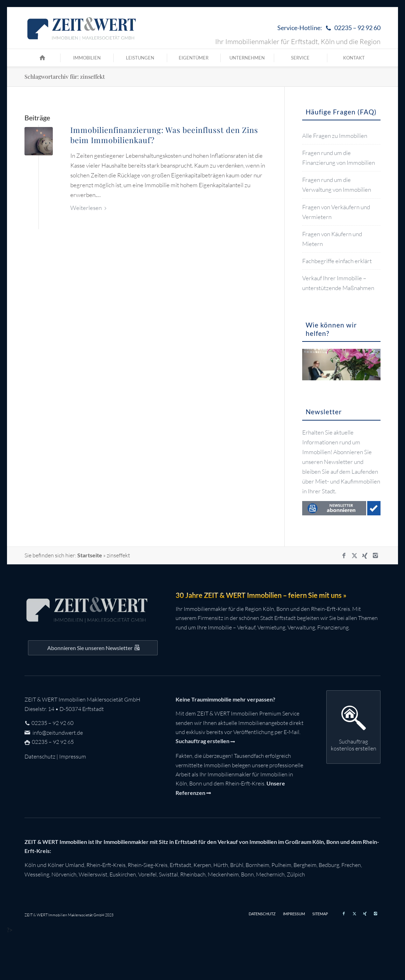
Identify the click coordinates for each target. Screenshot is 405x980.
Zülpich (296, 874)
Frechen (351, 865)
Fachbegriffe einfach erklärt (337, 261)
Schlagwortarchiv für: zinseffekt (65, 76)
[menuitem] (327, 28)
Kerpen (202, 865)
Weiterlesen (90, 208)
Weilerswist (93, 874)
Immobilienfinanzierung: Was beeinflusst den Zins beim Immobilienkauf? (164, 135)
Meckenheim (223, 874)
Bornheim (257, 865)
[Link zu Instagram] (375, 556)
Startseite (90, 555)
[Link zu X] (354, 556)
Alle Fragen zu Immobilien (335, 136)
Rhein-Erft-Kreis (106, 865)
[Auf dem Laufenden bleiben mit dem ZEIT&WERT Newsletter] (93, 648)
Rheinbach (193, 874)
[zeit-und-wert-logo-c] (82, 28)
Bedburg (329, 865)
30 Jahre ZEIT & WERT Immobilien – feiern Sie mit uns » (261, 595)
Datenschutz (40, 756)
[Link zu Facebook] (344, 556)
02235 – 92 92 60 (52, 723)
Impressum (73, 756)
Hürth (221, 865)
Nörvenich (64, 874)
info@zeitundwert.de (57, 733)
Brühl (237, 865)
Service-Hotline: (329, 28)
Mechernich (270, 874)
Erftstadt (180, 865)
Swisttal (168, 874)
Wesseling (37, 874)
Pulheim (281, 865)
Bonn (247, 874)
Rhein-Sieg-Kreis (148, 865)
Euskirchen (123, 874)
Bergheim (305, 865)
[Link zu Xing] (365, 556)
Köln (30, 865)
